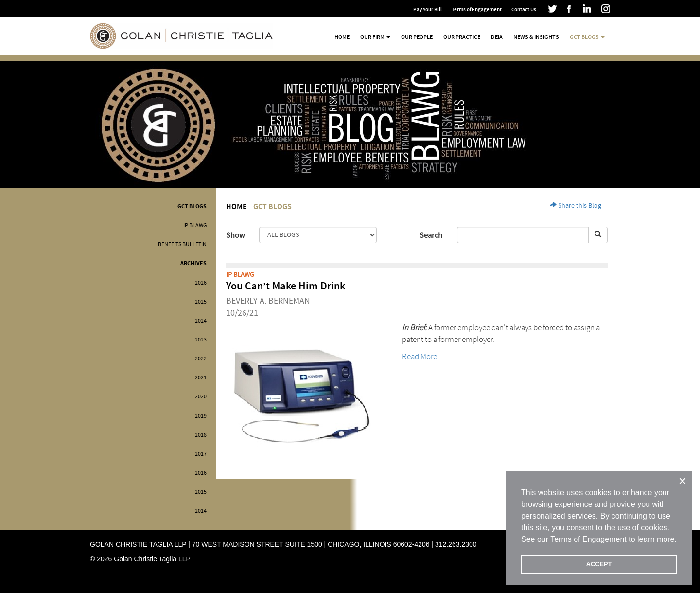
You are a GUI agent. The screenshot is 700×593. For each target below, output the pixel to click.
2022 (201, 359)
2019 (201, 416)
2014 (201, 511)
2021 (201, 378)
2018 (201, 435)
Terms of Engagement (477, 9)
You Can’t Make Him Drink (286, 286)
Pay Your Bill (428, 9)
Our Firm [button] (375, 37)
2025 (201, 302)
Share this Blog (576, 206)
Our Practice (462, 37)
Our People (417, 37)
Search (431, 235)
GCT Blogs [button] (587, 37)
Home (342, 37)
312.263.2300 (456, 544)
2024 (201, 321)
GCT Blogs (192, 207)
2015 (201, 492)
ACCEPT (599, 564)
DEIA (497, 37)
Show (235, 235)
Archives (193, 263)
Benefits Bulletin (182, 244)
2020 (201, 397)
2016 (201, 473)
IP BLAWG (195, 225)
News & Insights (536, 37)
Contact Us (524, 9)
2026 (201, 283)
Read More (420, 356)
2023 (201, 340)
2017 (201, 454)
